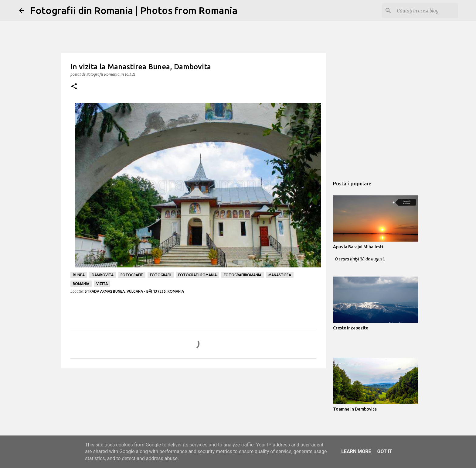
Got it (384, 451)
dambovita (103, 275)
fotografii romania (197, 275)
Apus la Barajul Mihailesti (358, 247)
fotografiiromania (243, 275)
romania (81, 284)
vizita (102, 284)
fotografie (132, 275)
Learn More (356, 451)
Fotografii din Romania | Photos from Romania (134, 10)
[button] (74, 87)
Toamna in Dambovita (355, 409)
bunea (79, 275)
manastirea (280, 275)
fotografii (161, 275)
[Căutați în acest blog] (426, 11)
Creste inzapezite (351, 328)
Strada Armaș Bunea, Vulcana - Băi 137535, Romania (134, 291)
